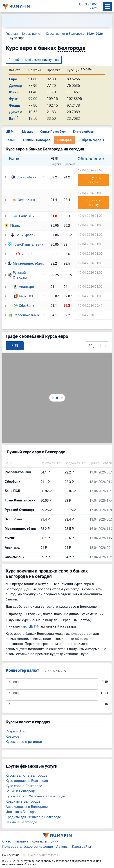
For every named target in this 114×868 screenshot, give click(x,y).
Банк (14, 159)
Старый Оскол (17, 731)
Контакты (39, 841)
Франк (15, 105)
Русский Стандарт (18, 275)
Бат (14, 119)
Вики (55, 841)
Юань (14, 92)
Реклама (21, 841)
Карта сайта (81, 846)
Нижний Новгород (37, 140)
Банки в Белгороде (21, 791)
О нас (7, 841)
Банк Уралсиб (24, 235)
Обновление (91, 159)
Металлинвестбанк (24, 263)
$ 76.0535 (92, 4)
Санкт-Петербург (53, 132)
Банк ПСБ (24, 296)
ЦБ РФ (10, 132)
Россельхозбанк (24, 315)
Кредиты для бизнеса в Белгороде (33, 817)
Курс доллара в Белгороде (27, 780)
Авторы (62, 846)
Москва (28, 132)
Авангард (24, 286)
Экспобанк (24, 200)
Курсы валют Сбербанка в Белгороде (35, 796)
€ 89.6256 (92, 8)
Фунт (13, 99)
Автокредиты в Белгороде (27, 806)
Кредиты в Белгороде (23, 801)
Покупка (56, 164)
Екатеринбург (83, 132)
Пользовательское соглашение (28, 846)
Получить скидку (94, 180)
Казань (11, 140)
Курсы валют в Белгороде (26, 775)
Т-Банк (12, 225)
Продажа (69, 164)
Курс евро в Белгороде (24, 786)
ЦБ (81, 4)
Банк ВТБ (24, 216)
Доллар (15, 86)
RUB (105, 682)
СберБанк (24, 305)
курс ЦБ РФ (30, 626)
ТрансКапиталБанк (24, 244)
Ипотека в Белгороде (22, 812)
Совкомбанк (24, 177)
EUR (105, 704)
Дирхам (16, 112)
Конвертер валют (22, 670)
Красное (12, 736)
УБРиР (24, 254)
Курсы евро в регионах (24, 741)
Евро (13, 79)
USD (105, 693)
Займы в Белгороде (21, 822)
